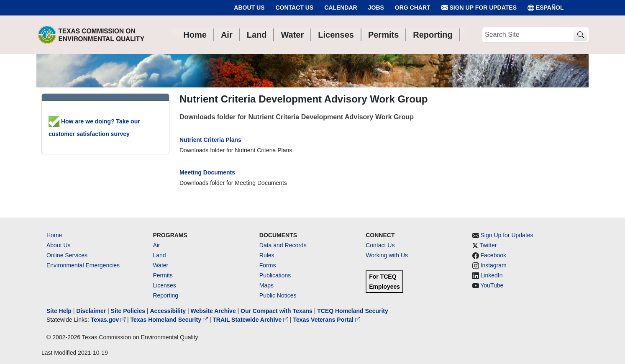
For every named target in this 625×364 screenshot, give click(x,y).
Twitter (488, 245)
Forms (268, 265)
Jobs (376, 8)
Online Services (67, 255)
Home (54, 235)
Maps (266, 285)
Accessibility (169, 311)
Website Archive (213, 311)
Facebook (493, 255)
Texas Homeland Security (170, 320)
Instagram (494, 265)
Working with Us (387, 255)
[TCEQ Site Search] (580, 35)
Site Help (59, 311)
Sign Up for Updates (479, 8)
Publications (275, 275)
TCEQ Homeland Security (353, 311)
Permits (163, 275)
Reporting (165, 295)
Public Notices (278, 295)
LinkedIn (492, 275)
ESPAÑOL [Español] (546, 8)
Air (156, 245)
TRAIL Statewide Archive (251, 320)
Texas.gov (109, 320)
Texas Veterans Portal (327, 320)
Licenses (164, 285)
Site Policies (128, 311)
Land (159, 255)
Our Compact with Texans (277, 311)
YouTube (492, 285)
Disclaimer (91, 311)
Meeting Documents (207, 172)
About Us (249, 8)
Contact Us (294, 8)
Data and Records (283, 245)
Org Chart (413, 8)
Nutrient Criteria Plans (210, 140)
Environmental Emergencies (83, 265)
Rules (267, 255)
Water (160, 265)
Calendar (341, 8)
